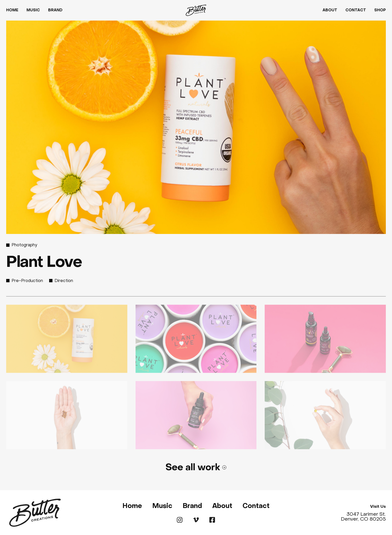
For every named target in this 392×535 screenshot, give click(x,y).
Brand (55, 10)
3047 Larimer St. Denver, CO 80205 (363, 516)
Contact (356, 10)
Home (12, 10)
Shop (380, 10)
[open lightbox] (67, 341)
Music (33, 10)
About (330, 10)
